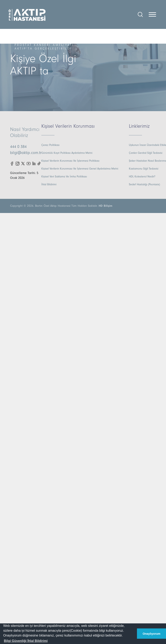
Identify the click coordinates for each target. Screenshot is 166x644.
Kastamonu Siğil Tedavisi (144, 169)
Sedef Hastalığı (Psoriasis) (144, 184)
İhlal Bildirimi (49, 184)
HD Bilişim (105, 206)
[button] (26, 641)
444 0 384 (18, 147)
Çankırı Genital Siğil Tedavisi (146, 153)
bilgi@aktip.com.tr (26, 153)
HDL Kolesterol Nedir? (142, 177)
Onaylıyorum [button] (151, 634)
